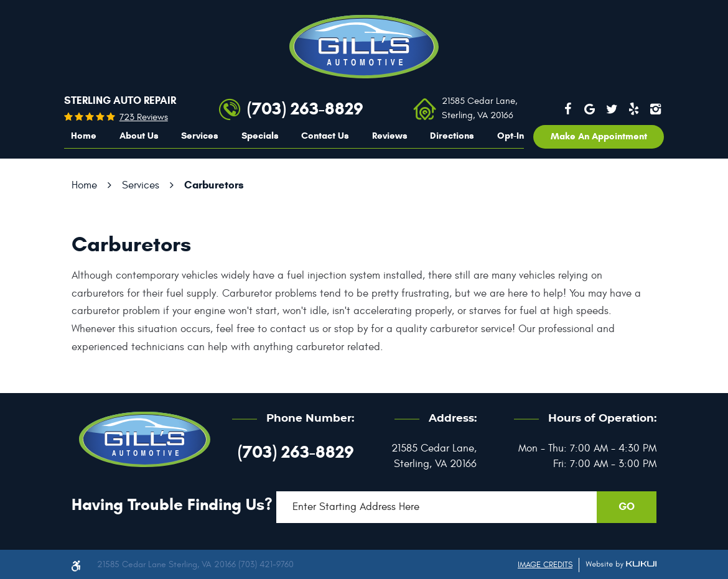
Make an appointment (599, 136)
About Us (139, 136)
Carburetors (214, 185)
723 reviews (144, 117)
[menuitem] (84, 136)
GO (627, 507)
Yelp (634, 109)
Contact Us (325, 136)
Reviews (390, 136)
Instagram (656, 109)
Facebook (567, 109)
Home (84, 136)
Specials (260, 136)
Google (590, 109)
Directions (452, 136)
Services (200, 136)
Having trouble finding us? (172, 504)
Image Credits (545, 565)
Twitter (612, 109)
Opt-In (511, 136)
